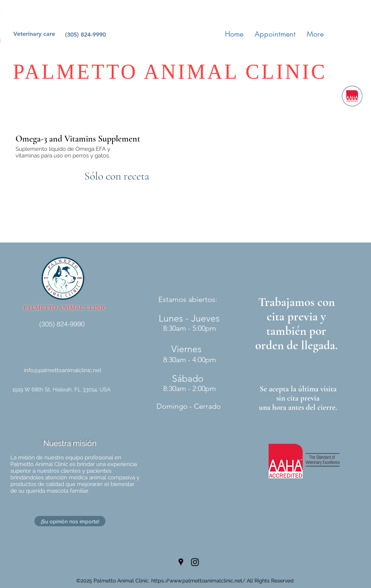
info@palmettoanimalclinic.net (63, 370)
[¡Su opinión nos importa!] (70, 521)
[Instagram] (195, 562)
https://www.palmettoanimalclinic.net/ (198, 581)
